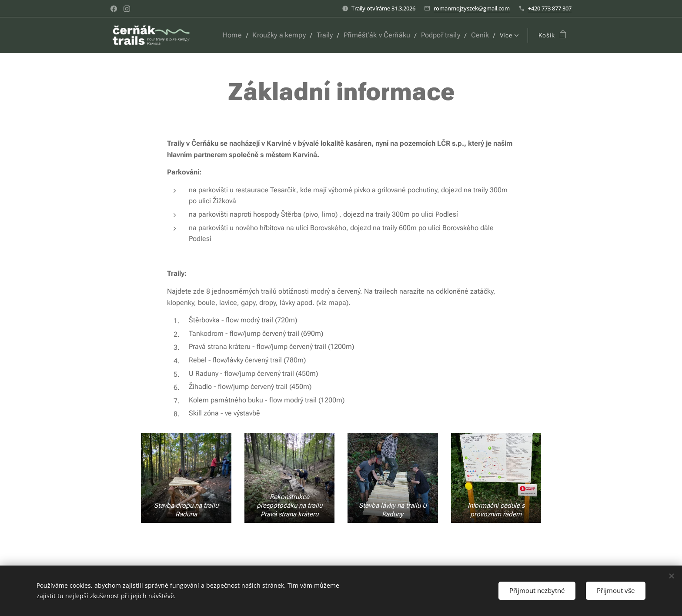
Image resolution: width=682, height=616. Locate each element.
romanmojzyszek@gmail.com (472, 8)
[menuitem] (247, 35)
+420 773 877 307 (550, 8)
